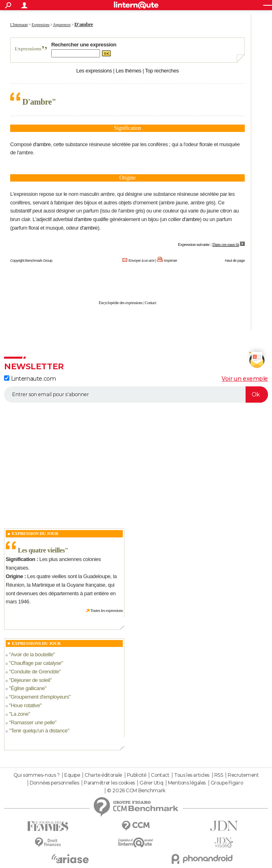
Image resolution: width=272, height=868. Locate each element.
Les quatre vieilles (41, 550)
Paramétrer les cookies (109, 783)
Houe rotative (25, 705)
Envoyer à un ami (141, 261)
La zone (19, 714)
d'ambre (42, 144)
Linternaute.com (30, 379)
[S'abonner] (136, 395)
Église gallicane (28, 688)
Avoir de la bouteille (32, 654)
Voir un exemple (245, 379)
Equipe (72, 775)
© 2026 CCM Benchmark (136, 791)
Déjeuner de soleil (30, 680)
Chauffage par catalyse (36, 663)
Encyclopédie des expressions (121, 303)
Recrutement (243, 775)
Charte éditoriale (103, 775)
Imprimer (171, 261)
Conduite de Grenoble (35, 672)
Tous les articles (192, 775)
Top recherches (162, 71)
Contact (150, 303)
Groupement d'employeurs (40, 697)
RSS (219, 775)
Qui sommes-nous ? (37, 775)
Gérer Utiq (151, 783)
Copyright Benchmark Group (31, 261)
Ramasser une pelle (33, 722)
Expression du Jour (35, 533)
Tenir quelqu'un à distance (39, 731)
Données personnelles (54, 783)
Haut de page (235, 261)
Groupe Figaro (227, 783)
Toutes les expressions (107, 610)
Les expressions (94, 71)
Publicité (137, 775)
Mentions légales (187, 783)
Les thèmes (128, 71)
